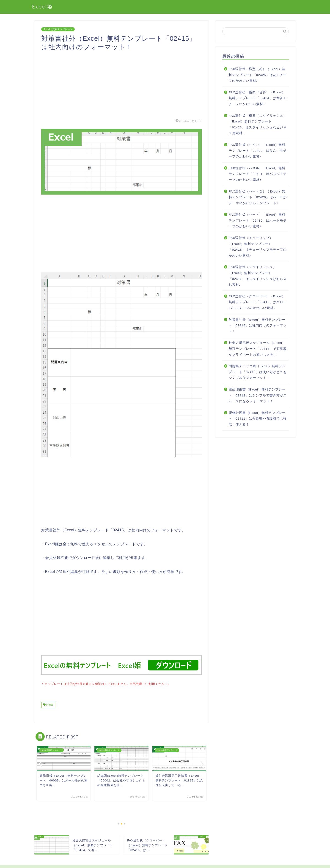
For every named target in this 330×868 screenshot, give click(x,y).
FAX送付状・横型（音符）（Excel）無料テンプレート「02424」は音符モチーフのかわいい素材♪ (258, 98)
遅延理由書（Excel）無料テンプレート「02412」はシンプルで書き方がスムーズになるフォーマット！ (258, 395)
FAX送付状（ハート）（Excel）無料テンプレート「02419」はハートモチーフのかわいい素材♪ (258, 220)
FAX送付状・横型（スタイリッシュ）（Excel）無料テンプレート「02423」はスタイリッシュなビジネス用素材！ (258, 125)
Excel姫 (43, 7)
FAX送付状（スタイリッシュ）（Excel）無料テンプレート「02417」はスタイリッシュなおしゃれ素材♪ (258, 276)
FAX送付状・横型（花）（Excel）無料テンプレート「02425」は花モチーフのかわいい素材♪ (258, 75)
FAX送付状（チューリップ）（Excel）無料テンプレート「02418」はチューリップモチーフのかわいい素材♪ (258, 247)
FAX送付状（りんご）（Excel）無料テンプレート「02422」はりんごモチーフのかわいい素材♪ (258, 151)
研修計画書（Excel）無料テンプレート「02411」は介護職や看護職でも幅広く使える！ (258, 419)
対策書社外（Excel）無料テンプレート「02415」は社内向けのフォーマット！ (258, 325)
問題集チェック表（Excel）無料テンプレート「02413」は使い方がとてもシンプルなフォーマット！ (258, 372)
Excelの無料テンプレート (58, 29)
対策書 (49, 704)
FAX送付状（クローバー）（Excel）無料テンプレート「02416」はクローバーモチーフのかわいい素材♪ (258, 302)
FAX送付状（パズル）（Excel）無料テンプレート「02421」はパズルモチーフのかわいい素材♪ (258, 174)
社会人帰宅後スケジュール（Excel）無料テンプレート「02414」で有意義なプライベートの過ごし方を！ (258, 349)
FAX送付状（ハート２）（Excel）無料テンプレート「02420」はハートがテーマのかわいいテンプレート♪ (258, 197)
